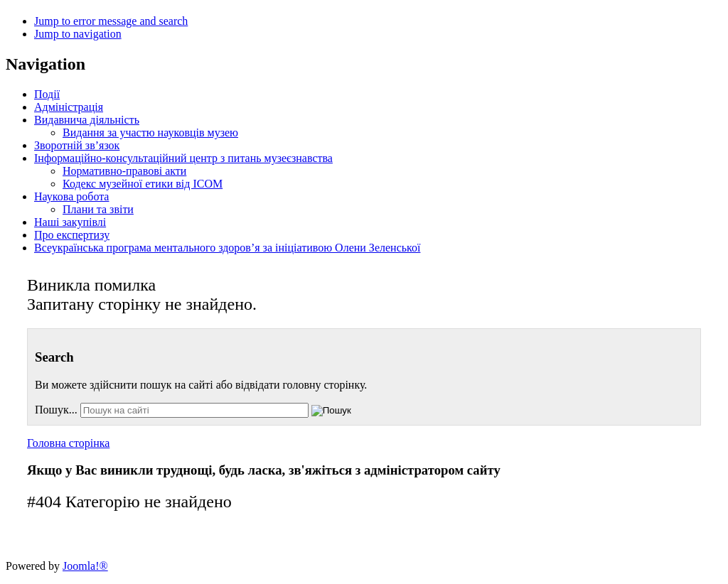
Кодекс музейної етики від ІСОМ (143, 184)
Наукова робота (71, 196)
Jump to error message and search (111, 21)
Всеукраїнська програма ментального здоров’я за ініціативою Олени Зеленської (227, 248)
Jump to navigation (78, 34)
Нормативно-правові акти (124, 171)
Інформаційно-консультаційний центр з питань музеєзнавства (183, 158)
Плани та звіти (98, 209)
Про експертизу (72, 235)
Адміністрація (69, 107)
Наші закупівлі (70, 222)
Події (47, 94)
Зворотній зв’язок (77, 145)
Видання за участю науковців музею (150, 133)
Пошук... (56, 410)
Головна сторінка (68, 443)
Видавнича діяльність (87, 120)
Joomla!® (85, 566)
